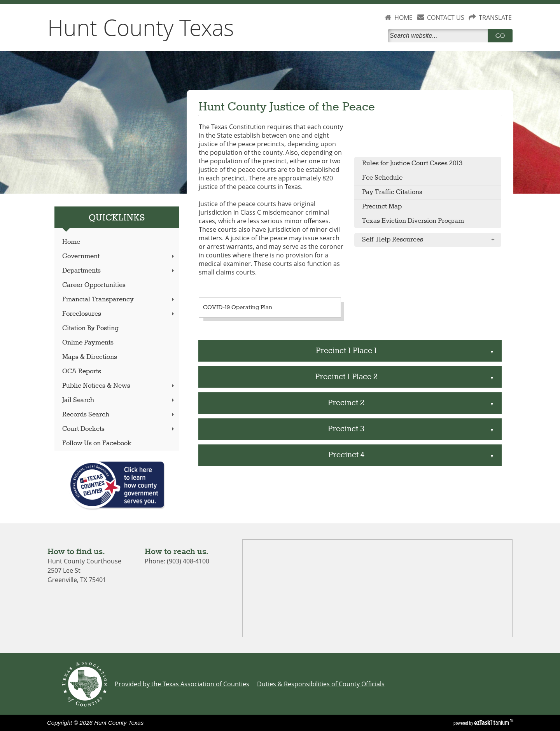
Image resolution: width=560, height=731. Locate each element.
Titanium (492, 722)
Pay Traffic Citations (392, 192)
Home (71, 242)
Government (119, 256)
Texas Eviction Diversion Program (413, 221)
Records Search (119, 415)
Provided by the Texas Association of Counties (182, 684)
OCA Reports (82, 372)
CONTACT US (446, 17)
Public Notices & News (119, 386)
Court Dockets (119, 429)
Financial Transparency (119, 300)
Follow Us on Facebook (97, 443)
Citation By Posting (90, 328)
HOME (403, 17)
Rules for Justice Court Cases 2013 (412, 164)
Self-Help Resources (431, 240)
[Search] (439, 36)
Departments (119, 271)
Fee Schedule (382, 178)
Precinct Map (382, 207)
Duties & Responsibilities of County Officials (321, 684)
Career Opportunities (94, 285)
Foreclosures (119, 314)
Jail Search (119, 400)
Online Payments (88, 343)
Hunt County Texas (141, 27)
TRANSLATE (495, 17)
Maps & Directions (90, 357)
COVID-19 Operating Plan (238, 308)
